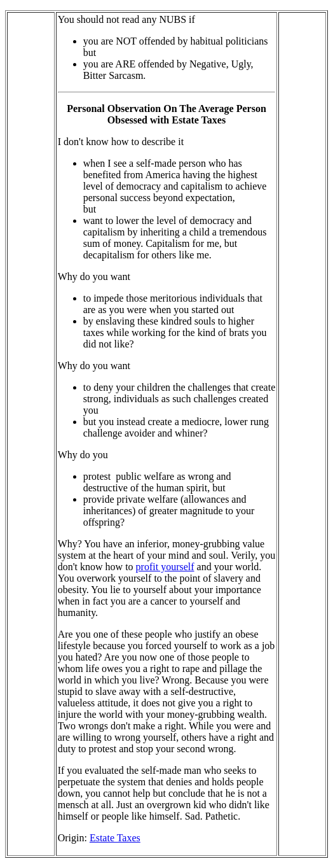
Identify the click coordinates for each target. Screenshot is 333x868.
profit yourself (165, 567)
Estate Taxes (115, 838)
